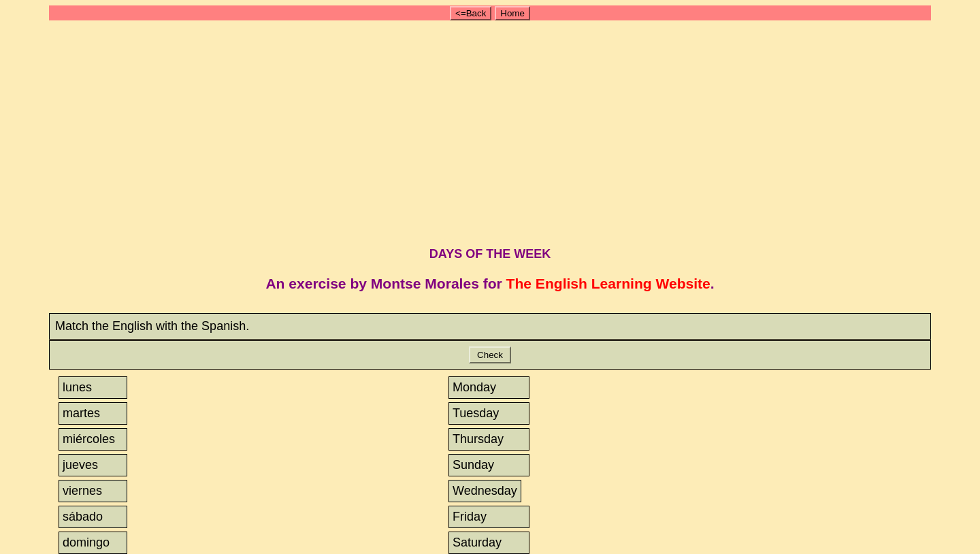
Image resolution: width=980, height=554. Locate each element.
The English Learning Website (608, 283)
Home (512, 13)
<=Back (471, 13)
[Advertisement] (495, 131)
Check (490, 355)
